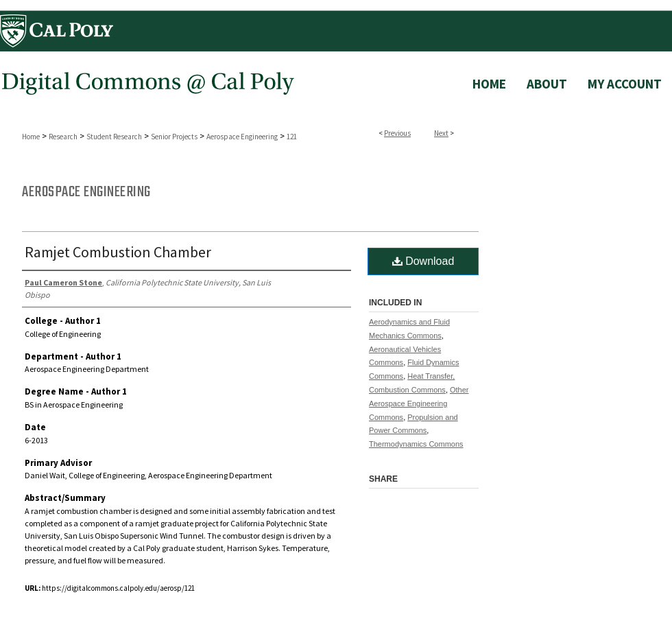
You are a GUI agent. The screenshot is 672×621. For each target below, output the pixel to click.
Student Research (114, 137)
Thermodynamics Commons (416, 444)
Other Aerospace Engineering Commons (419, 403)
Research (63, 137)
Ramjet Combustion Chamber (118, 252)
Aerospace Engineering (242, 137)
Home (31, 137)
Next (441, 133)
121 (292, 137)
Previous (397, 133)
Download (423, 261)
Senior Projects (174, 137)
